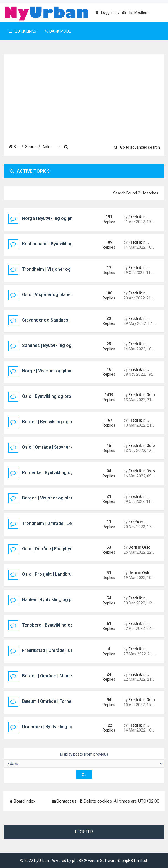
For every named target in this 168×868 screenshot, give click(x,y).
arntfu (134, 522)
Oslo (151, 395)
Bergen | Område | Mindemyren (53, 676)
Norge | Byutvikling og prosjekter (55, 218)
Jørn (133, 547)
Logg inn (106, 12)
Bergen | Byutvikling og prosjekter (56, 422)
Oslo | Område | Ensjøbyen (48, 549)
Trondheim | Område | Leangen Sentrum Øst (66, 523)
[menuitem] (94, 147)
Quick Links (22, 31)
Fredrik (135, 217)
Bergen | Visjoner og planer (50, 498)
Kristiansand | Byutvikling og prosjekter (62, 244)
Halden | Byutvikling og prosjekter (56, 600)
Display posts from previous (84, 760)
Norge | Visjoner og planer (49, 371)
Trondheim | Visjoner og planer (53, 269)
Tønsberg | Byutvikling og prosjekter (59, 625)
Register (84, 832)
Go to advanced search (137, 147)
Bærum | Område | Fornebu (49, 701)
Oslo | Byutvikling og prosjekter (54, 396)
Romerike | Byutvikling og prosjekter (59, 473)
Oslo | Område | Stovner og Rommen (59, 447)
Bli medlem (135, 12)
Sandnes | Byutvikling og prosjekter (58, 345)
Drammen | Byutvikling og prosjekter (59, 727)
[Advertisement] (84, 96)
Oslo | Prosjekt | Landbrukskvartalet (58, 574)
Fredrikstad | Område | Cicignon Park (59, 650)
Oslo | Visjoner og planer (47, 295)
